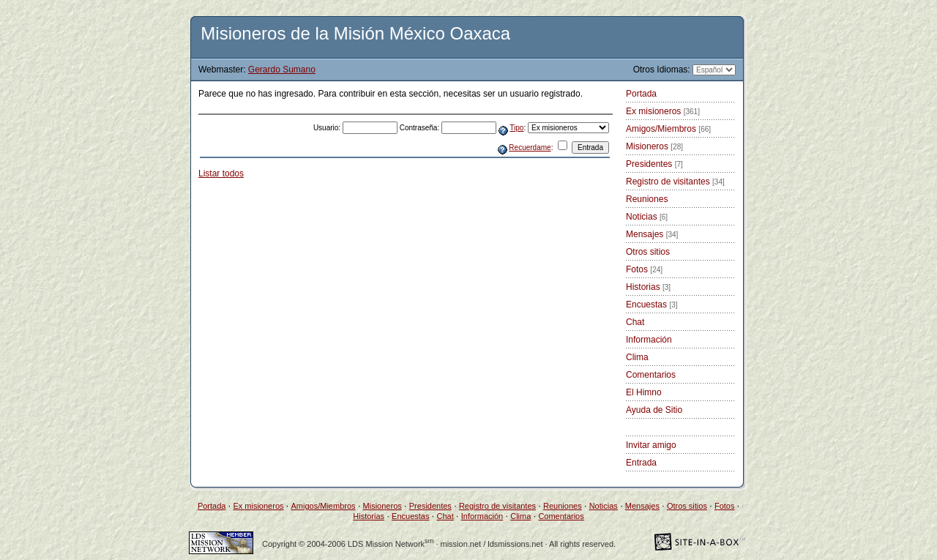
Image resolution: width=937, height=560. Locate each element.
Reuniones (647, 199)
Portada (641, 94)
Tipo (516, 128)
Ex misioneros (663, 111)
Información (649, 340)
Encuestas (652, 305)
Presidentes (654, 164)
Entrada (641, 463)
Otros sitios (648, 252)
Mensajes (652, 234)
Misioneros (654, 146)
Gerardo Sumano (282, 70)
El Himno (644, 392)
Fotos (644, 269)
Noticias (647, 217)
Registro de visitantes (675, 182)
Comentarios (651, 375)
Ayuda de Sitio (654, 410)
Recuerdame (530, 148)
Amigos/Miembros (668, 129)
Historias (648, 287)
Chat (635, 322)
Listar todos (221, 173)
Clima (637, 357)
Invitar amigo (651, 445)
